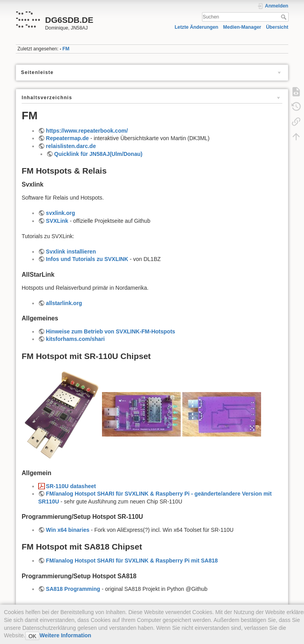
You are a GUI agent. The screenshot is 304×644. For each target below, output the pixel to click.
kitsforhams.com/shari (75, 339)
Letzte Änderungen (196, 27)
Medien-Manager (242, 27)
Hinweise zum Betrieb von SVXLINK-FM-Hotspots (111, 331)
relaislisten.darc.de (71, 146)
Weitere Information (65, 635)
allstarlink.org (64, 303)
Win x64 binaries (68, 530)
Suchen (285, 17)
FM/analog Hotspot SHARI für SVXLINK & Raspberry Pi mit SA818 (132, 561)
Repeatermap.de (68, 138)
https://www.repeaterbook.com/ (87, 131)
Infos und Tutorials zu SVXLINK (87, 259)
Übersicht (277, 27)
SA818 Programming (73, 589)
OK (32, 636)
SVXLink (57, 221)
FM (66, 49)
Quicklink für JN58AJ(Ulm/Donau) (98, 154)
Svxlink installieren (71, 252)
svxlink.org (61, 213)
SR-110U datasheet (71, 486)
